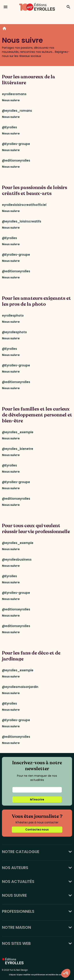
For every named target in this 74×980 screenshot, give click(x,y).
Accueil (4, 29)
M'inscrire (37, 799)
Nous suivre (11, 100)
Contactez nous (37, 830)
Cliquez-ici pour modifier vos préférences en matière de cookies (37, 975)
